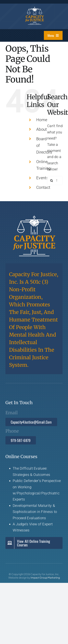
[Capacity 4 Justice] (35, 8)
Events (42, 178)
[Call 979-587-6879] (21, 440)
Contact (43, 187)
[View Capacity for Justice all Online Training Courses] (34, 543)
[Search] (52, 181)
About (42, 129)
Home (42, 120)
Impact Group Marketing (45, 577)
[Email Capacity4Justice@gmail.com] (31, 422)
